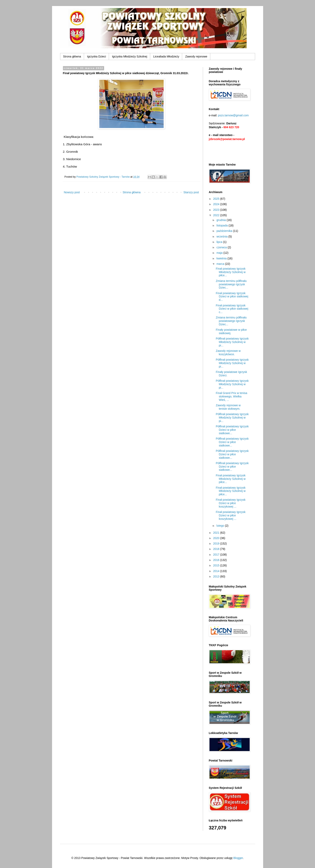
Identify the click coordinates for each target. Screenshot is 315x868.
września (222, 236)
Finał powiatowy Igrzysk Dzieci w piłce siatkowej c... (232, 309)
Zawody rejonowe (196, 56)
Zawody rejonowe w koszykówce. (228, 353)
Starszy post (191, 192)
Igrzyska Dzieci (96, 56)
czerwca (222, 247)
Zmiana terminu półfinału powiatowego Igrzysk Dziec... (231, 284)
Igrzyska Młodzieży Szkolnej (130, 56)
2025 (217, 199)
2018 (217, 549)
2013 (217, 576)
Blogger (238, 858)
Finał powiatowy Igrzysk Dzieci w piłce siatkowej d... (232, 297)
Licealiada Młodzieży (166, 56)
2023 (217, 210)
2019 (217, 544)
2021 (217, 533)
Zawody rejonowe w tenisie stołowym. (228, 407)
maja (220, 253)
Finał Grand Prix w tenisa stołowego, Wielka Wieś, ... (231, 396)
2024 (217, 204)
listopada (223, 225)
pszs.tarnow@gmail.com (233, 115)
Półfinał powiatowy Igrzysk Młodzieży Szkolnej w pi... (232, 342)
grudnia (222, 220)
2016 (217, 560)
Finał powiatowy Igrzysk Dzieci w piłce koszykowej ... (231, 503)
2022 (217, 215)
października (225, 231)
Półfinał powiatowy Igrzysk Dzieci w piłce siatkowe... (232, 430)
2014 (217, 571)
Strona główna (72, 56)
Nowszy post (72, 192)
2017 (217, 555)
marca (221, 264)
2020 (217, 538)
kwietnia (222, 258)
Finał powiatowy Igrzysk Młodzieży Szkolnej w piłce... (231, 272)
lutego (221, 526)
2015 (217, 565)
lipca (220, 242)
